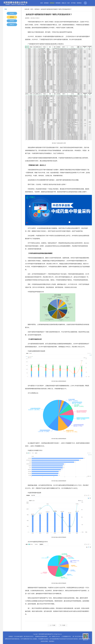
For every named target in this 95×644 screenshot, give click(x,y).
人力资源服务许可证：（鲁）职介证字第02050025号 (73, 637)
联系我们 (79, 3)
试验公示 (64, 3)
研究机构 (58, 3)
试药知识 (52, 3)
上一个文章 (52, 625)
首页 (42, 3)
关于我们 (73, 3)
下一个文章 (63, 625)
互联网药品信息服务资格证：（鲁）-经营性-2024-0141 (47, 637)
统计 (69, 3)
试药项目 (46, 3)
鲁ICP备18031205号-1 (29, 637)
